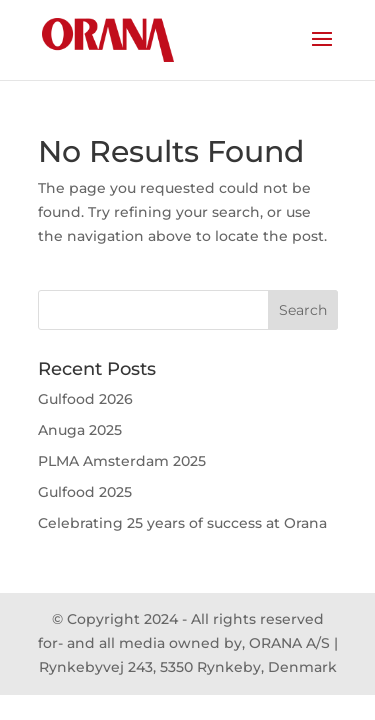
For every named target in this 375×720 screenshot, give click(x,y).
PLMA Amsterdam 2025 (122, 461)
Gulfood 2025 (85, 492)
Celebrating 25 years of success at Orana (182, 523)
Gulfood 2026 (85, 399)
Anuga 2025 (80, 430)
